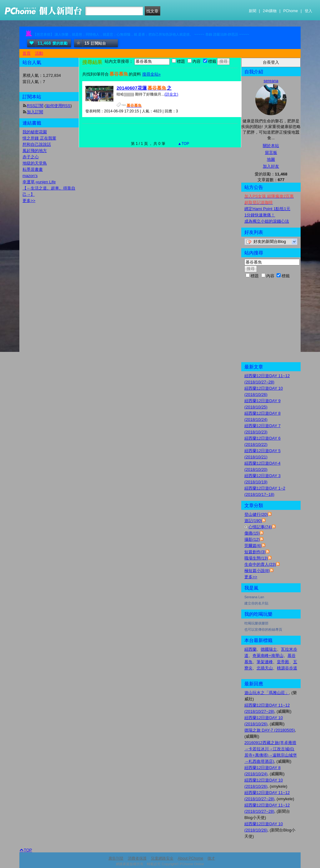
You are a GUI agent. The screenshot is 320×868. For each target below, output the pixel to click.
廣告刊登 (116, 858)
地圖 (271, 159)
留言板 (271, 153)
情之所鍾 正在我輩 (39, 138)
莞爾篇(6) (253, 546)
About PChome (190, 858)
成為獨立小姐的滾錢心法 (267, 221)
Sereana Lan (254, 597)
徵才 (211, 858)
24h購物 (270, 11)
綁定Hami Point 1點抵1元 (267, 209)
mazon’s (30, 176)
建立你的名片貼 (256, 603)
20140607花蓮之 (144, 88)
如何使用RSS (58, 106)
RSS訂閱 (35, 106)
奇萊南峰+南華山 (268, 656)
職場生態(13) (256, 558)
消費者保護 (137, 858)
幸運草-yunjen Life (39, 182)
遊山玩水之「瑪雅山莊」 (267, 693)
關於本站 (271, 146)
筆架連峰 (265, 662)
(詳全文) (171, 94)
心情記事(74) (260, 527)
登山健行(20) (256, 514)
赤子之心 (31, 157)
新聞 (252, 11)
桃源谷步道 (287, 668)
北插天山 (265, 668)
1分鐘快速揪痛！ (260, 215)
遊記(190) (253, 521)
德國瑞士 (269, 649)
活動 (39, 53)
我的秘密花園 (35, 132)
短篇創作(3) (255, 552)
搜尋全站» (151, 74)
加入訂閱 (35, 112)
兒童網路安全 (162, 858)
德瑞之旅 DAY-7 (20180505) (270, 730)
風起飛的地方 (35, 151)
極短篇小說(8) (257, 571)
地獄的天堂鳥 (35, 163)
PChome (290, 11)
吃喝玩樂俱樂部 (256, 623)
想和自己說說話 (37, 144)
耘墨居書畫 (33, 169)
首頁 (27, 53)
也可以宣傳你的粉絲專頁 (263, 629)
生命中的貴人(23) (260, 564)
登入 (308, 11)
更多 (251, 577)
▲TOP (183, 144)
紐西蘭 (250, 649)
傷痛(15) (252, 533)
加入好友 (271, 166)
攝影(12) (252, 539)
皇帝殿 (283, 662)
